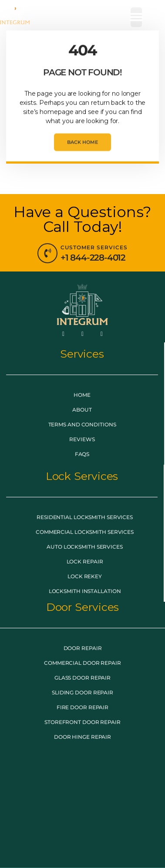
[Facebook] (64, 334)
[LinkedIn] (101, 334)
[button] (136, 17)
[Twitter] (83, 334)
